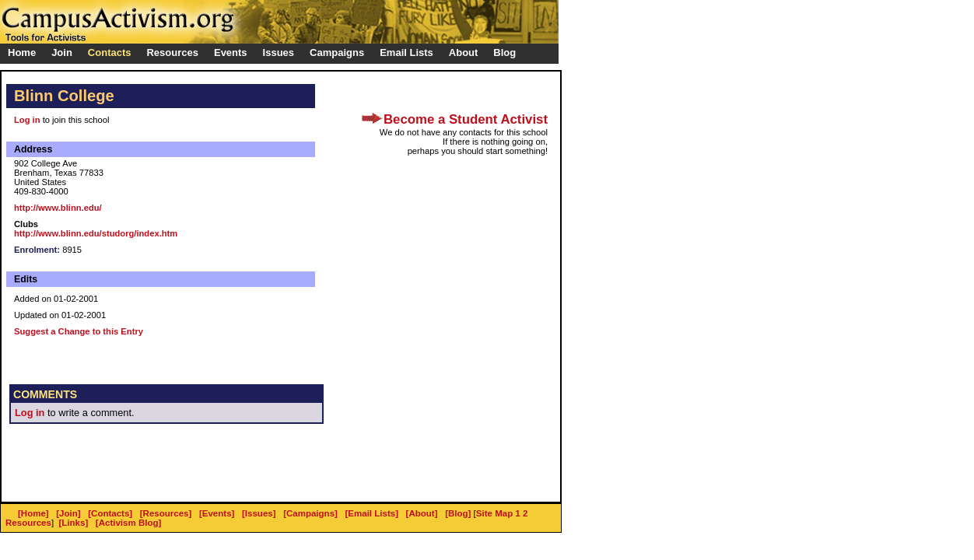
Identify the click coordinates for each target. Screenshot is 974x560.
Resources (28, 523)
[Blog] (458, 513)
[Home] (33, 513)
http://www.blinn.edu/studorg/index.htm (96, 233)
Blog (505, 52)
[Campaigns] (310, 513)
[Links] (74, 523)
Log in (27, 120)
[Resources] (166, 513)
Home (22, 52)
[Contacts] (110, 513)
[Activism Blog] (128, 523)
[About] (422, 513)
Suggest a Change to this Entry (79, 331)
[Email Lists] (372, 513)
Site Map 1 (498, 513)
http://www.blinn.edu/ (58, 208)
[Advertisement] (191, 471)
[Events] (217, 513)
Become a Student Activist (466, 119)
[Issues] (259, 513)
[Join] (68, 513)
